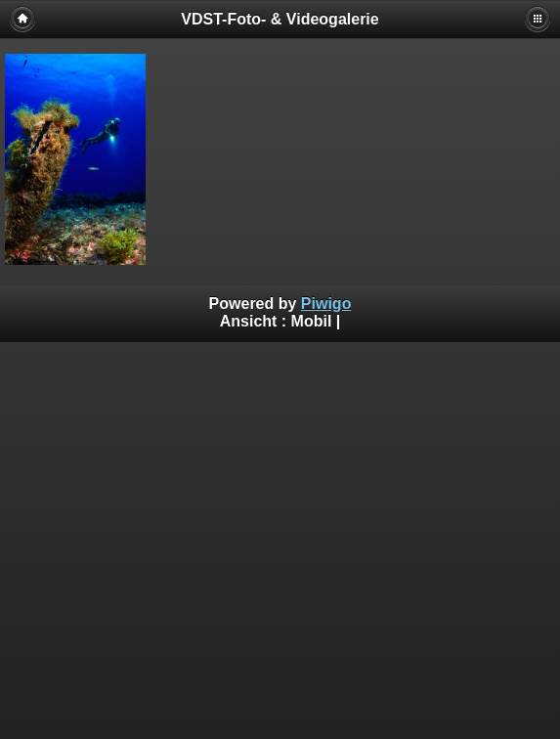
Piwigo (326, 304)
